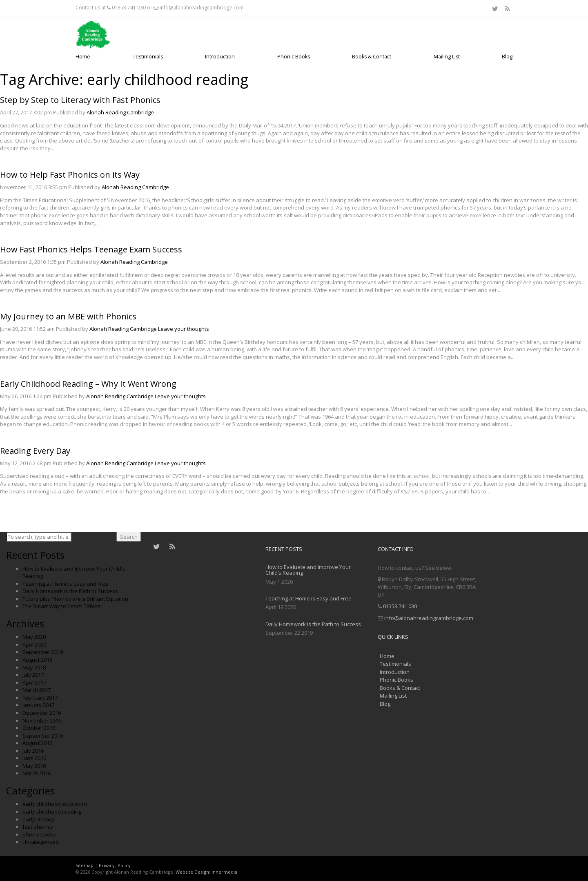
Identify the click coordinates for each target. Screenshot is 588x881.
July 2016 (33, 751)
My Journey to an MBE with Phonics (68, 316)
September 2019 (43, 652)
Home (83, 57)
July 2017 (33, 675)
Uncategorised (41, 842)
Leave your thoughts (184, 329)
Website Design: (193, 872)
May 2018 (34, 667)
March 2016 (37, 773)
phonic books (39, 834)
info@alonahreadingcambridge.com (202, 8)
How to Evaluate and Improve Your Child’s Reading (308, 570)
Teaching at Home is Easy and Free (66, 584)
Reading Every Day (35, 451)
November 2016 (42, 720)
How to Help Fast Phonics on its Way (70, 175)
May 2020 (34, 637)
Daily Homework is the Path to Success (70, 591)
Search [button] (129, 537)
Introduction (220, 57)
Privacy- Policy (115, 865)
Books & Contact (372, 57)
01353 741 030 (129, 8)
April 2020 (34, 645)
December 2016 (42, 713)
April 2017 (34, 682)
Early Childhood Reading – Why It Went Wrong (88, 384)
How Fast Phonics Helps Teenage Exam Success (91, 249)
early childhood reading (52, 812)
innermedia (224, 872)
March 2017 (37, 690)
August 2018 (37, 660)
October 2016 (39, 728)
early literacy (38, 819)
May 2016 (34, 766)
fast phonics (38, 827)
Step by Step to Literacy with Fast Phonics (80, 100)
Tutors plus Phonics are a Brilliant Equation (75, 599)
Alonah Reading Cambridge (120, 112)
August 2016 (37, 743)
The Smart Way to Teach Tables (61, 606)
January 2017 (38, 705)
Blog (507, 57)
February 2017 (40, 698)
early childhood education (55, 804)
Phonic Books (294, 57)
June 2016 (34, 758)
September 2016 (43, 736)
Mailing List (447, 57)
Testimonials (148, 57)
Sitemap (85, 865)
